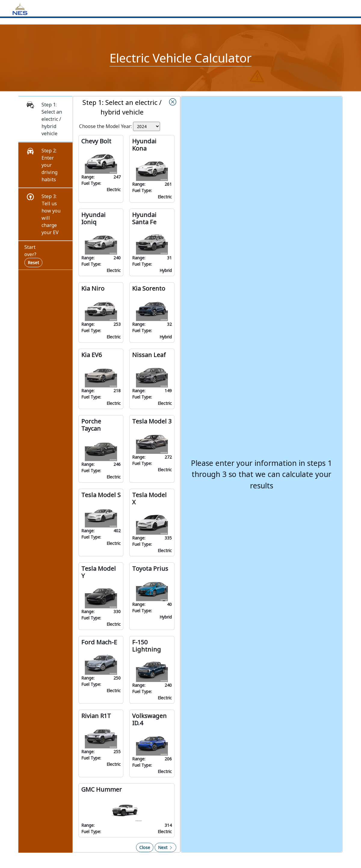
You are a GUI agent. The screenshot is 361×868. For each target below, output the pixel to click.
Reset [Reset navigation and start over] (33, 263)
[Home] (20, 8)
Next (165, 847)
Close (145, 847)
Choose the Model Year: (105, 126)
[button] (45, 119)
